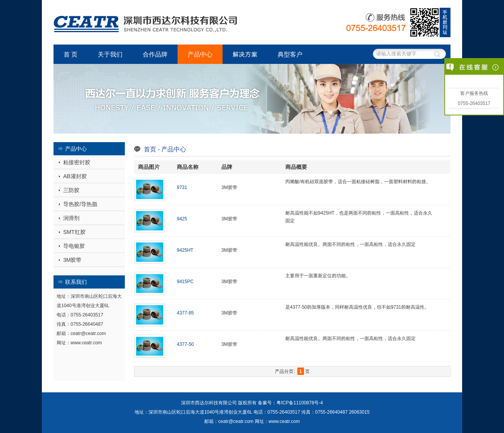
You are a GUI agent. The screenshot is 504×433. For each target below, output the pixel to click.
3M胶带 (72, 260)
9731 (182, 187)
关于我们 (110, 54)
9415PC (185, 281)
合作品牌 (155, 54)
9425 (182, 219)
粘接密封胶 (77, 162)
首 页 (71, 54)
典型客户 (290, 54)
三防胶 (71, 190)
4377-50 (185, 344)
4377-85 (185, 313)
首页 (150, 149)
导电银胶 (74, 246)
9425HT (185, 250)
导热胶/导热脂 (80, 204)
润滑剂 (71, 218)
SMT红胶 (74, 232)
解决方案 (245, 54)
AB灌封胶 (75, 176)
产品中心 (200, 54)
